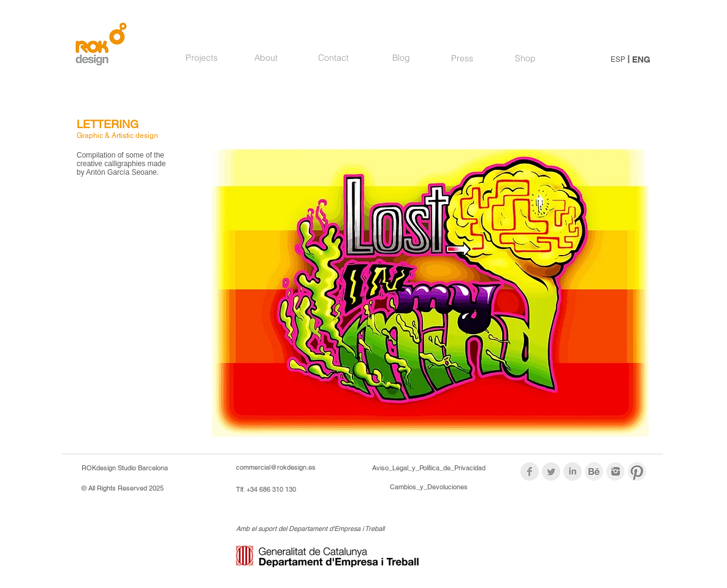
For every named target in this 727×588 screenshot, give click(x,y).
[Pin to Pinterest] (234, 129)
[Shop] (525, 59)
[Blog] (401, 58)
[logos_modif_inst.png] (615, 472)
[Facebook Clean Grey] (530, 472)
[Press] (462, 59)
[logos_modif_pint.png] (637, 472)
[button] (430, 282)
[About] (266, 58)
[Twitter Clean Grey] (551, 472)
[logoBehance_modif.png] (594, 472)
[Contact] (333, 58)
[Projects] (202, 58)
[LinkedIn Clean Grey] (573, 472)
